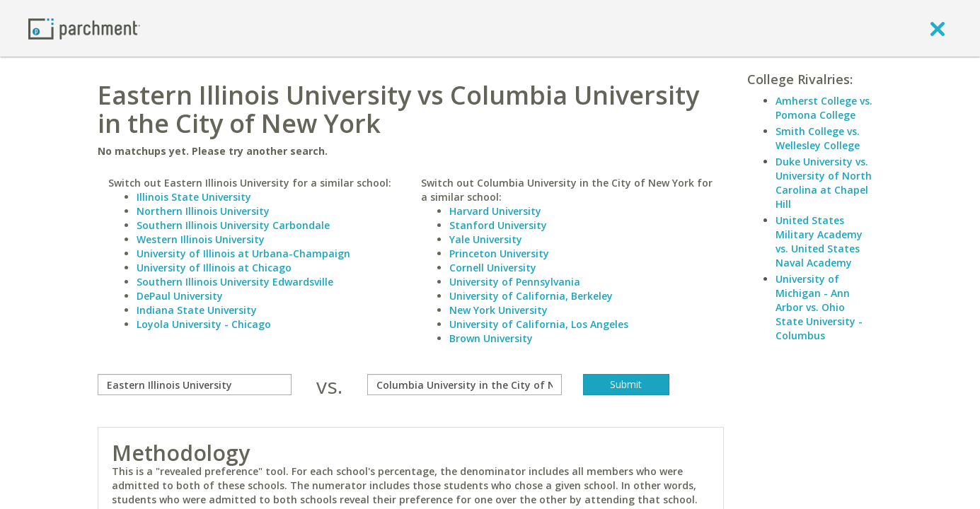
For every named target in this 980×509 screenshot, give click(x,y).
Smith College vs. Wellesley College (818, 138)
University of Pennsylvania (515, 282)
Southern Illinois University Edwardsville (235, 282)
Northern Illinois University (203, 211)
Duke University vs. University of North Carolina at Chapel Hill (824, 183)
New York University (498, 310)
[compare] (195, 385)
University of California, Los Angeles (539, 324)
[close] (938, 28)
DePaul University (180, 296)
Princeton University (499, 253)
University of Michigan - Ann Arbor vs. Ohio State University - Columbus (819, 307)
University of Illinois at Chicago (214, 268)
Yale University (486, 239)
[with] (465, 385)
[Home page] (84, 28)
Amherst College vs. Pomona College (824, 108)
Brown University (491, 338)
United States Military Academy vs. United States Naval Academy (819, 241)
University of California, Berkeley (531, 296)
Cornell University (493, 268)
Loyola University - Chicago (204, 324)
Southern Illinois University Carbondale (233, 225)
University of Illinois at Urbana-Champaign (243, 253)
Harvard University (495, 211)
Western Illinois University (201, 239)
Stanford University (498, 225)
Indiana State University (197, 310)
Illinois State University (194, 197)
